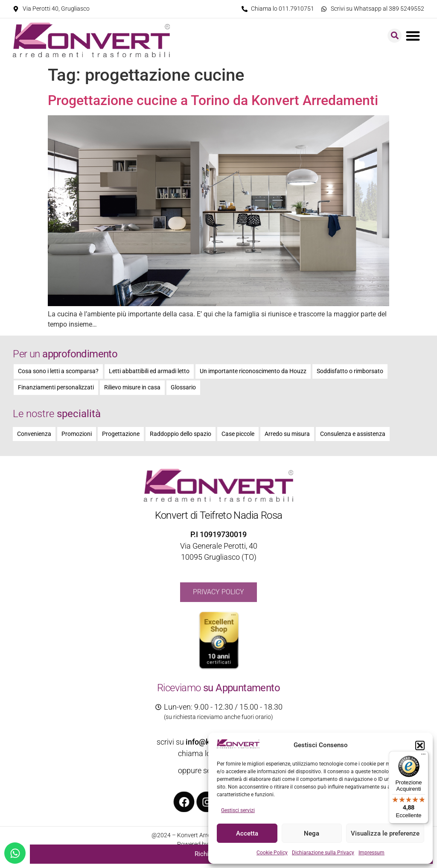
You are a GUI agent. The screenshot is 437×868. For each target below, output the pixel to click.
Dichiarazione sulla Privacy (323, 853)
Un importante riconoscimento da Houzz (253, 371)
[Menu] (423, 756)
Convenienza (34, 434)
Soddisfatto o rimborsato (350, 371)
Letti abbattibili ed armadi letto (149, 371)
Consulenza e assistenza (353, 434)
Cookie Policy (272, 853)
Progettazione (121, 434)
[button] (420, 745)
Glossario (183, 387)
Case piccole (238, 434)
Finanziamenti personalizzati (56, 387)
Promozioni (77, 434)
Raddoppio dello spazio (181, 434)
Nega (312, 833)
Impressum (371, 853)
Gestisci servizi (238, 810)
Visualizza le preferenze (385, 833)
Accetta (247, 833)
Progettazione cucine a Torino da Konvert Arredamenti (213, 100)
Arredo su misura (287, 434)
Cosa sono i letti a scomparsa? (58, 371)
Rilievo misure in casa (132, 387)
